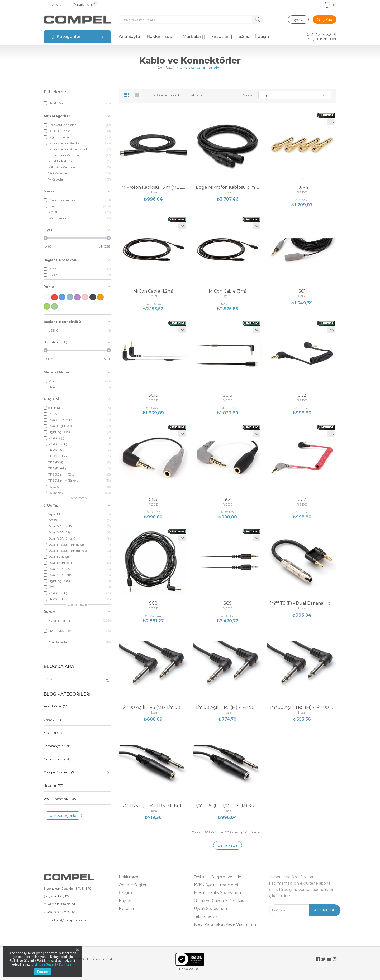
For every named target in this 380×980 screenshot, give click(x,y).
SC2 (302, 395)
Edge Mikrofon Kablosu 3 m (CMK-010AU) (228, 187)
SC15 (227, 395)
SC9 (228, 603)
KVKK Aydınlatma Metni (216, 885)
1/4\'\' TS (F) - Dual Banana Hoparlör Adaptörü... (302, 603)
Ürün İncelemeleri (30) (61, 799)
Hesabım (127, 909)
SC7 (302, 499)
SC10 (153, 395)
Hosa (153, 192)
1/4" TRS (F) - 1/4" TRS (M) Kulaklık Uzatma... (153, 806)
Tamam (42, 972)
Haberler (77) (53, 785)
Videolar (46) (53, 719)
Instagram (335, 959)
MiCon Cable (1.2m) (153, 291)
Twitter (323, 959)
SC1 (302, 291)
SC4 (228, 499)
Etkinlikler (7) (54, 733)
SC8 (153, 603)
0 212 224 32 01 (322, 35)
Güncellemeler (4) (57, 759)
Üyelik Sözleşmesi (210, 909)
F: (45, 912)
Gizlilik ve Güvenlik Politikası (219, 901)
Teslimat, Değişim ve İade (218, 877)
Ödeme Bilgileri (133, 885)
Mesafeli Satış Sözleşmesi (217, 893)
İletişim (125, 893)
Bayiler (125, 901)
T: (45, 904)
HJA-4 (302, 187)
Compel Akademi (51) (77, 772)
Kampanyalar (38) (58, 746)
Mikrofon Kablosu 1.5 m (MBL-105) (153, 187)
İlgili (295, 95)
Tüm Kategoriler (63, 816)
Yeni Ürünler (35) (56, 706)
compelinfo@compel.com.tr (65, 920)
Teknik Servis (206, 916)
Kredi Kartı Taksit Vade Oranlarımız (225, 924)
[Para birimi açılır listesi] (55, 5)
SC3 (153, 499)
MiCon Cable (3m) (228, 291)
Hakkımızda (130, 877)
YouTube (329, 959)
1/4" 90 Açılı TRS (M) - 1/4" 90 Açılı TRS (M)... (153, 707)
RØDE (302, 192)
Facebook (318, 959)
